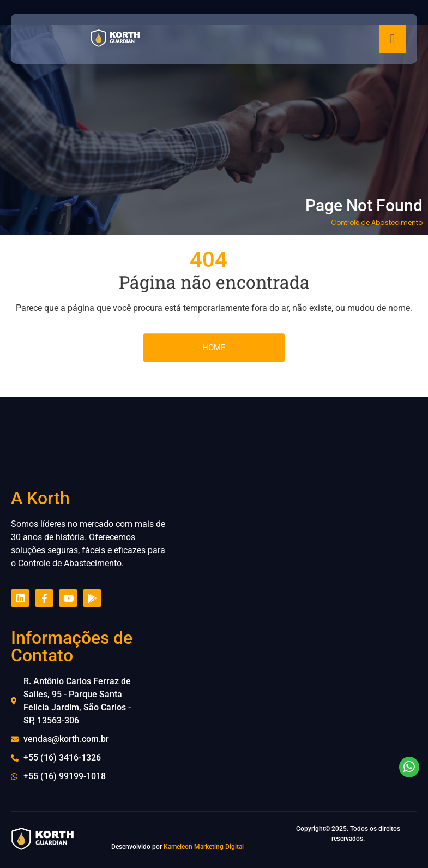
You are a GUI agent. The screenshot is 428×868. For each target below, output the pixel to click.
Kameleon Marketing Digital (204, 847)
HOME (214, 348)
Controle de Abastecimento (377, 222)
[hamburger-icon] (393, 39)
